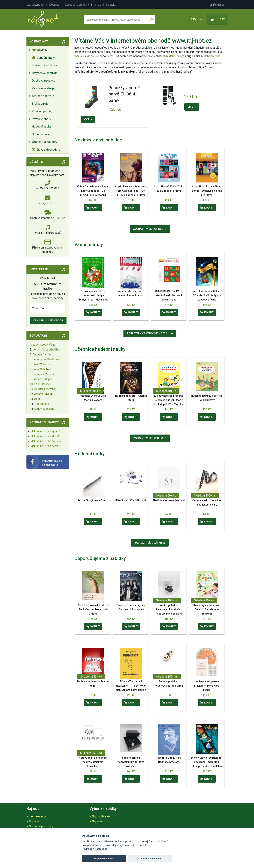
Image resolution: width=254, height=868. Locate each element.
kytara (78, 56)
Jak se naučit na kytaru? (46, 431)
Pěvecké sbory (41, 119)
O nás (98, 5)
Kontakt (111, 5)
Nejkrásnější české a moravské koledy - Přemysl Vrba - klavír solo (93, 295)
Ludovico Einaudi (45, 409)
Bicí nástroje (40, 104)
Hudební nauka (42, 126)
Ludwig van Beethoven (47, 359)
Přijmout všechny (104, 859)
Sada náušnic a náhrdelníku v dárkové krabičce (131, 762)
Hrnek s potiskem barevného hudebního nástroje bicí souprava (169, 610)
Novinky (40, 50)
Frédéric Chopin (42, 379)
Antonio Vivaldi (43, 394)
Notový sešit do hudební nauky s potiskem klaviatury (93, 762)
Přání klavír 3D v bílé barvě (131, 500)
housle (95, 56)
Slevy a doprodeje (46, 150)
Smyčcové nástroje (45, 73)
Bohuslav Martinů (43, 374)
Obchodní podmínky (77, 5)
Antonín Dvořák (42, 354)
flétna (110, 56)
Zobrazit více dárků (150, 543)
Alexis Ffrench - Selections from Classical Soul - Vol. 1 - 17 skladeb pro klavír (131, 191)
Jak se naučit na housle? (46, 441)
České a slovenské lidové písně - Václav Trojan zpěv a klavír (93, 610)
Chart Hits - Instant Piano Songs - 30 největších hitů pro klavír (207, 191)
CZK (196, 19)
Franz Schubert (42, 369)
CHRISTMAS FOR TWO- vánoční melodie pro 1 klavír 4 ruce (169, 295)
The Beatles (42, 404)
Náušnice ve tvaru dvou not (169, 500)
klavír (86, 56)
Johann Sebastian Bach (47, 350)
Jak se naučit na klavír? (45, 436)
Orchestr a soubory (45, 142)
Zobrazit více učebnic (150, 438)
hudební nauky (175, 56)
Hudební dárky (41, 134)
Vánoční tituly (43, 58)
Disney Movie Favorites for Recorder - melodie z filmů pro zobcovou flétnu (207, 762)
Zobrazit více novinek (150, 229)
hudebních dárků (211, 56)
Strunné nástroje (43, 96)
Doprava (54, 5)
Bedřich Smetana (45, 389)
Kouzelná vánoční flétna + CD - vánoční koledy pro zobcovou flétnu (207, 295)
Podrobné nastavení (94, 849)
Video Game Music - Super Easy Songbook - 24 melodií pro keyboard (93, 191)
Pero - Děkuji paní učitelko (93, 500)
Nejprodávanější (102, 816)
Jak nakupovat (35, 5)
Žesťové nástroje (43, 88)
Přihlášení (219, 5)
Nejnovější (98, 821)
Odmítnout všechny (150, 859)
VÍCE (88, 120)
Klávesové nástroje (45, 65)
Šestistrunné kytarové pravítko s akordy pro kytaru (207, 686)
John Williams (41, 364)
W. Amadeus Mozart (45, 345)
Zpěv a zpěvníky (42, 111)
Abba (37, 399)
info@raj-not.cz (48, 203)
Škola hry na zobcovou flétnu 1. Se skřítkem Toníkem (207, 610)
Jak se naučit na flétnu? (46, 446)
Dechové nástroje (44, 80)
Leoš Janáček (43, 384)
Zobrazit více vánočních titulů (150, 334)
